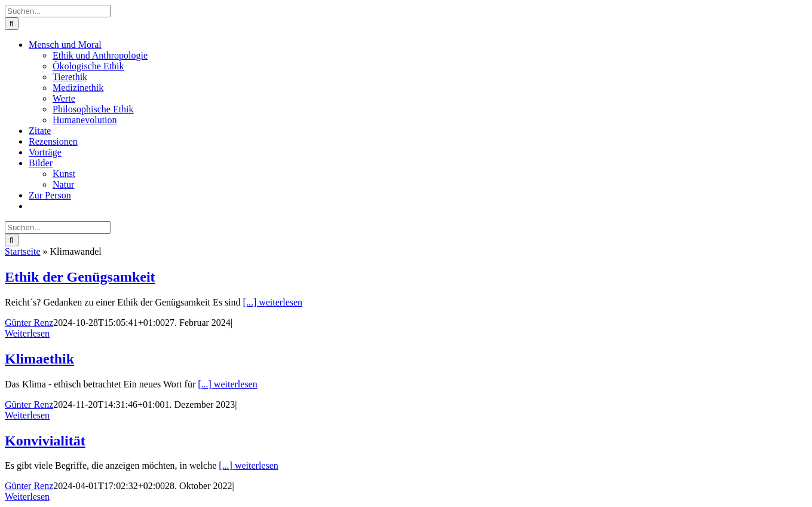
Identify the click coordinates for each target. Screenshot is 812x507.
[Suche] (12, 24)
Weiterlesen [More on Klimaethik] (27, 415)
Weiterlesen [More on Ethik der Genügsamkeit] (27, 333)
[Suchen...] (58, 11)
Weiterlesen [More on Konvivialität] (27, 497)
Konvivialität (45, 441)
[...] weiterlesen (273, 302)
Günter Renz (29, 323)
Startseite (23, 251)
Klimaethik (39, 359)
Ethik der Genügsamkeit (80, 277)
